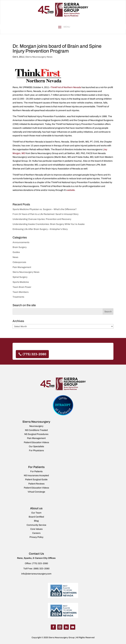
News (15, 257)
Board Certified (36, 517)
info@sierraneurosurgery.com (36, 574)
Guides (16, 252)
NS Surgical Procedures (36, 434)
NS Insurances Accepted (36, 475)
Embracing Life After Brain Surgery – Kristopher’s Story (40, 229)
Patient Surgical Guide (36, 480)
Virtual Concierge (36, 492)
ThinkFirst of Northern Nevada (66, 87)
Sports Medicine (21, 282)
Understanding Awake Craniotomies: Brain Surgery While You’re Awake (49, 224)
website (71, 190)
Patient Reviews (36, 484)
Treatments (18, 297)
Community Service (36, 525)
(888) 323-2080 (41, 569)
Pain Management (22, 267)
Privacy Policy (36, 537)
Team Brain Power (22, 287)
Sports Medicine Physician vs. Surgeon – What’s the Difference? (45, 209)
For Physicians (36, 450)
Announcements (21, 242)
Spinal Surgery (20, 277)
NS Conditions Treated (36, 430)
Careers (36, 533)
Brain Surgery (20, 247)
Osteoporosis (19, 262)
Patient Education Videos (36, 442)
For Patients (36, 471)
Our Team (36, 513)
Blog (36, 521)
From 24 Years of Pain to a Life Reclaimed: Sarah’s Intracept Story (46, 214)
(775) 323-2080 (34, 354)
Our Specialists (36, 446)
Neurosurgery (36, 426)
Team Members (21, 292)
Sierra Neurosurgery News (39, 57)
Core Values (36, 529)
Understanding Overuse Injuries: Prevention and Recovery (42, 219)
